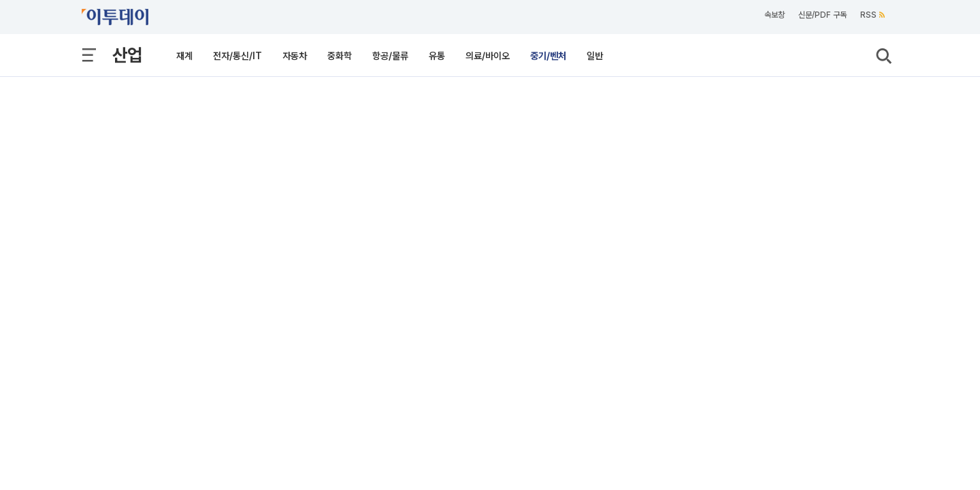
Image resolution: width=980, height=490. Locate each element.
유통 (437, 56)
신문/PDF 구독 (822, 15)
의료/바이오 (488, 56)
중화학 (340, 56)
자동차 (295, 56)
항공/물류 (390, 56)
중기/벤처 (548, 56)
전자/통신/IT (238, 56)
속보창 (774, 15)
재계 (184, 56)
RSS (872, 15)
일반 (595, 56)
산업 (127, 55)
